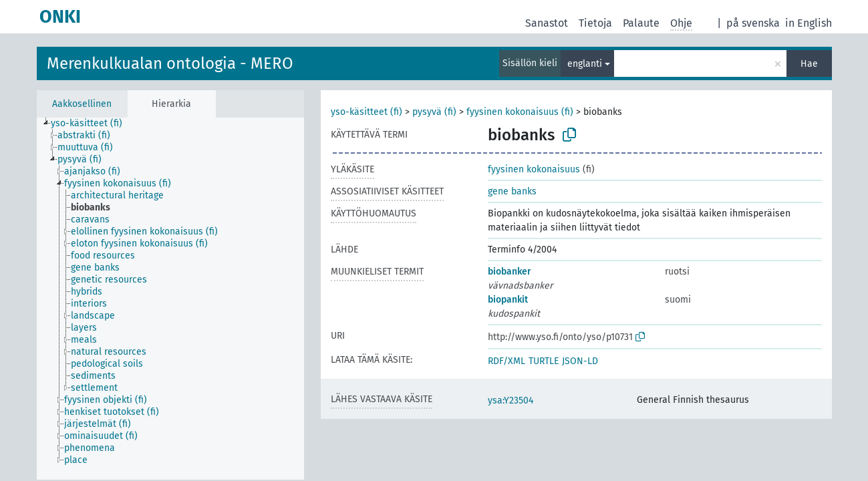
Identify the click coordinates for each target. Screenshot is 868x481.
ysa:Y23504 (511, 400)
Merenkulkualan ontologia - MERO (170, 63)
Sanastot (547, 23)
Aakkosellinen (82, 104)
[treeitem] (92, 124)
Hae (809, 64)
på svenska (753, 23)
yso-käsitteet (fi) (367, 112)
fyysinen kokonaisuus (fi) (520, 112)
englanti (585, 64)
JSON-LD (580, 361)
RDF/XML (507, 361)
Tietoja (595, 23)
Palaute (641, 23)
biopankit (508, 300)
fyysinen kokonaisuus (534, 169)
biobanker (510, 272)
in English (809, 23)
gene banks (512, 191)
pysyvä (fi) (434, 112)
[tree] (170, 299)
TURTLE (544, 361)
